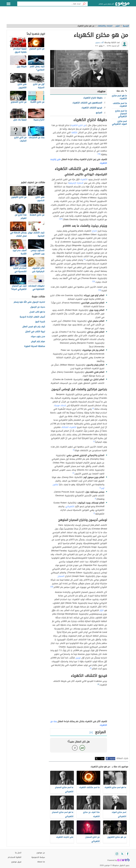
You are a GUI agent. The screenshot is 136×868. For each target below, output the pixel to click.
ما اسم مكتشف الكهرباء (120, 105)
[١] (100, 154)
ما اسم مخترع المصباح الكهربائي (121, 114)
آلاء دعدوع (100, 43)
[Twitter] (122, 854)
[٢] (98, 154)
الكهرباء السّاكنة (69, 427)
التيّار (102, 610)
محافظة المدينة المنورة (35, 346)
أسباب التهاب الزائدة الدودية (32, 317)
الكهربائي (70, 506)
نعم (82, 748)
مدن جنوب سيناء (38, 337)
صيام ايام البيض (38, 342)
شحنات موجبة (60, 405)
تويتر (102, 759)
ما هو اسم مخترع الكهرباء (119, 97)
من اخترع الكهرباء (78, 125)
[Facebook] (128, 854)
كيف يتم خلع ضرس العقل (34, 327)
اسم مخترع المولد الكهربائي (119, 123)
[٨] (98, 684)
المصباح (61, 576)
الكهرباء (84, 179)
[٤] (60, 219)
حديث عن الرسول (38, 307)
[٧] (91, 668)
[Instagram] (117, 854)
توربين (78, 658)
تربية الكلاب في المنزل (35, 332)
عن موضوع (41, 853)
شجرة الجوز (40, 322)
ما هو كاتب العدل (37, 312)
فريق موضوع (16, 862)
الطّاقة (74, 133)
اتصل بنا (18, 853)
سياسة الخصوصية (38, 857)
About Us (41, 862)
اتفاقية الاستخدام (15, 857)
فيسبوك (112, 759)
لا (75, 748)
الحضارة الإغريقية (76, 183)
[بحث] (84, 4)
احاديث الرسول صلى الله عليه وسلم (29, 302)
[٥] (85, 259)
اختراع (94, 231)
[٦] (73, 473)
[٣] (62, 219)
